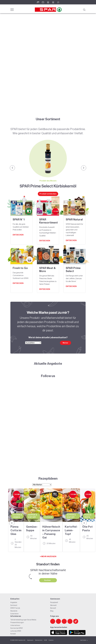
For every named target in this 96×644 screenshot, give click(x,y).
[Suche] (84, 9)
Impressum (30, 640)
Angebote (14, 602)
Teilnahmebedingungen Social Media (23, 620)
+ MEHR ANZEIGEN (48, 556)
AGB (45, 640)
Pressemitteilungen (17, 622)
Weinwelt (53, 605)
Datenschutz (39, 640)
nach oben (84, 640)
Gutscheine (14, 614)
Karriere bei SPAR (17, 628)
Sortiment (14, 605)
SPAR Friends (15, 608)
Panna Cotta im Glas (16, 530)
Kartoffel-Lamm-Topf (71, 530)
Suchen (48, 580)
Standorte (14, 611)
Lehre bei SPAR (16, 631)
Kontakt (13, 634)
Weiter (65, 343)
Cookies (51, 640)
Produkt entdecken (48, 194)
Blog (52, 611)
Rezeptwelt (54, 602)
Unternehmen (15, 625)
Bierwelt (53, 608)
